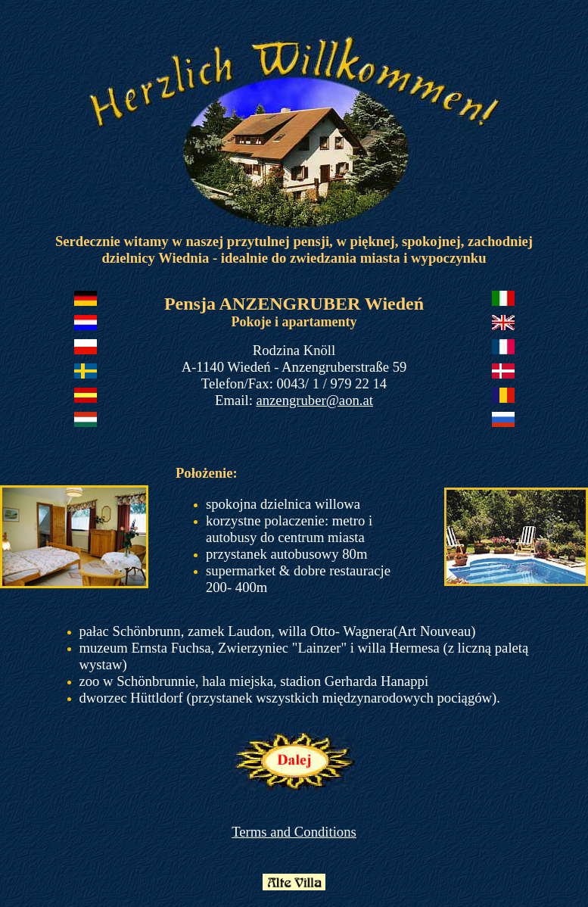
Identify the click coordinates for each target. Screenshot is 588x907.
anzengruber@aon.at (314, 400)
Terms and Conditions (294, 832)
